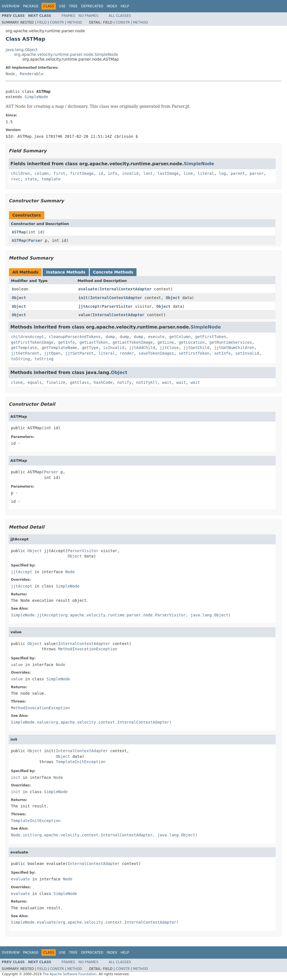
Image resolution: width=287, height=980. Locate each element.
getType (90, 348)
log (222, 173)
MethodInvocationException (88, 649)
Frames (69, 16)
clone (17, 382)
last (148, 173)
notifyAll (147, 382)
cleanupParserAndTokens (75, 337)
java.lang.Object (22, 50)
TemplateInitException (81, 762)
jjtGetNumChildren (234, 348)
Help (125, 6)
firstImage (82, 173)
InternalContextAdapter (125, 289)
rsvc (16, 179)
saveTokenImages (156, 353)
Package (31, 6)
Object (19, 298)
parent (238, 173)
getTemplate (24, 348)
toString (20, 359)
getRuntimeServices (231, 342)
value (84, 315)
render (127, 353)
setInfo (222, 353)
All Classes (120, 16)
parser (257, 173)
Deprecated (92, 6)
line (188, 173)
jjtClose (169, 348)
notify (124, 382)
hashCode (103, 382)
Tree (73, 6)
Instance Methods (66, 272)
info (113, 173)
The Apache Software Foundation (70, 974)
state (31, 179)
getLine (166, 342)
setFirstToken (194, 353)
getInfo (67, 342)
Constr (57, 22)
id (101, 173)
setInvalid (247, 353)
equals (35, 382)
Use (62, 6)
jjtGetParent (25, 353)
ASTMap (19, 232)
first (59, 173)
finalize (56, 382)
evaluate (88, 289)
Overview (11, 6)
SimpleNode (36, 97)
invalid (130, 173)
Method (75, 22)
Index (112, 6)
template (51, 179)
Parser (35, 240)
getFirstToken (211, 337)
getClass (79, 382)
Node (10, 74)
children (20, 173)
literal (206, 173)
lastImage (168, 173)
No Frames (88, 16)
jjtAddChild (142, 348)
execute (156, 337)
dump (110, 337)
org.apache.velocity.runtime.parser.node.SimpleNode (66, 54)
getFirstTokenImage (32, 342)
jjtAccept (89, 306)
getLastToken (93, 342)
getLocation (192, 342)
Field (42, 22)
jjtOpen (52, 353)
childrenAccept (27, 337)
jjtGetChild (196, 348)
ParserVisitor (117, 306)
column (42, 173)
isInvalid (114, 348)
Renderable (32, 74)
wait (167, 382)
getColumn (180, 337)
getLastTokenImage (132, 342)
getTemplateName (59, 348)
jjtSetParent (79, 353)
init (83, 298)
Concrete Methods (113, 272)
